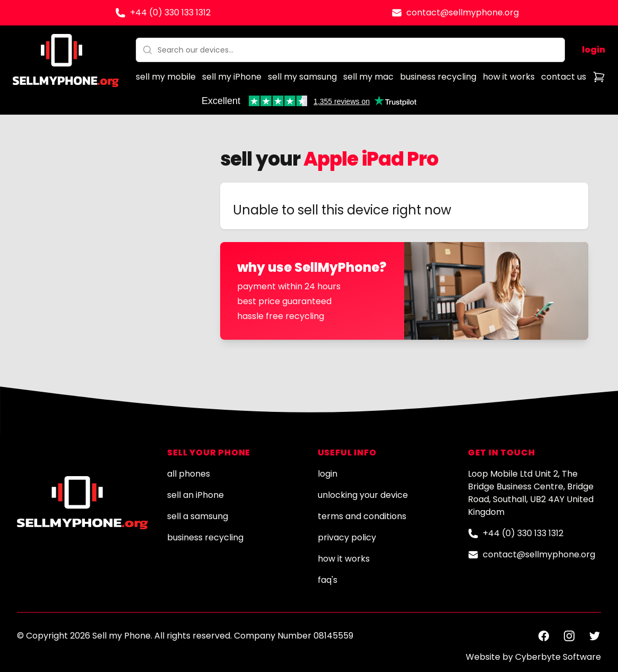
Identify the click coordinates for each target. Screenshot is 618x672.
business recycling (438, 77)
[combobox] (350, 50)
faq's (328, 580)
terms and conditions (362, 516)
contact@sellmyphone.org (463, 12)
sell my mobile (166, 77)
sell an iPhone (195, 495)
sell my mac (368, 77)
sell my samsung (302, 77)
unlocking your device (363, 495)
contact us (564, 77)
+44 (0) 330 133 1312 (170, 12)
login (594, 50)
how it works (509, 77)
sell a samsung (198, 516)
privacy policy (347, 537)
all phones (189, 474)
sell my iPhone (232, 77)
